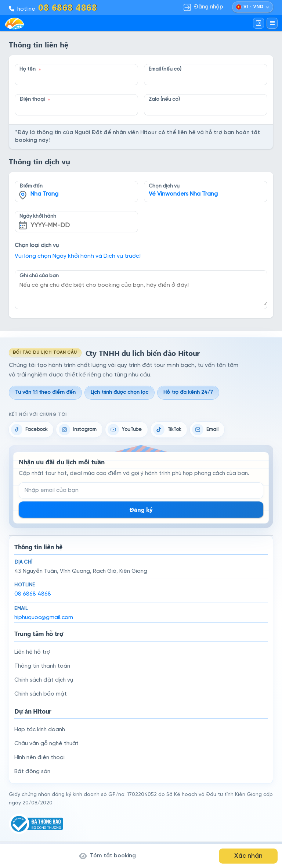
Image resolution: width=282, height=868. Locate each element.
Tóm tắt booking (107, 856)
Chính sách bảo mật (41, 694)
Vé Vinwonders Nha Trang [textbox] (183, 194)
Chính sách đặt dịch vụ (44, 680)
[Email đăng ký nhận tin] (141, 490)
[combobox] (76, 186)
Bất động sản (32, 772)
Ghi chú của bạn (39, 276)
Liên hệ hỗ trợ (32, 652)
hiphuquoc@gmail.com (44, 618)
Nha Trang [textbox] (44, 194)
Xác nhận (248, 856)
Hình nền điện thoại (39, 758)
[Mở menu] (272, 23)
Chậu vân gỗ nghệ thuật (46, 744)
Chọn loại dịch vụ (37, 246)
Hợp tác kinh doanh (40, 730)
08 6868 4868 (33, 594)
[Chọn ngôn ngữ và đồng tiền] (253, 7)
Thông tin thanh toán (42, 666)
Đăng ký (141, 509)
